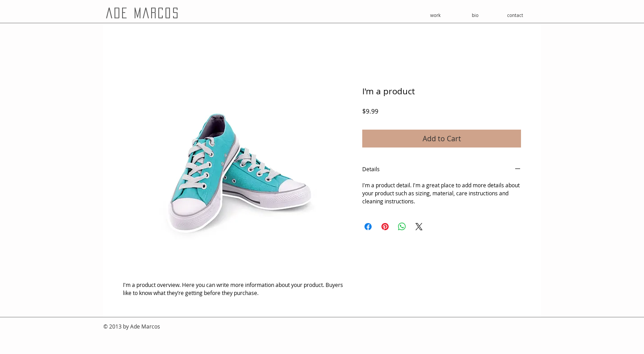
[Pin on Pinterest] (385, 227)
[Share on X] (419, 227)
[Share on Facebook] (368, 227)
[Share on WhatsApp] (402, 227)
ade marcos (142, 13)
